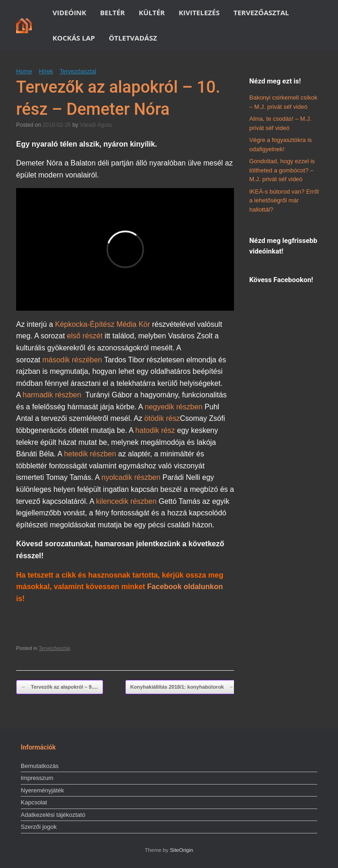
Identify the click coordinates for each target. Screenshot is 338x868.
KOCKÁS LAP (74, 38)
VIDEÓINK (69, 12)
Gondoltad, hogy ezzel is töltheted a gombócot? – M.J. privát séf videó (282, 170)
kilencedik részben (126, 501)
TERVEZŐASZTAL (261, 12)
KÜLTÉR (152, 12)
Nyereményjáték (42, 790)
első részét (84, 336)
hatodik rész (155, 430)
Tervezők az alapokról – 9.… (60, 687)
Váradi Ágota (96, 125)
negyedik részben (173, 407)
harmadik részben (52, 395)
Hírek (46, 71)
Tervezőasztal (78, 71)
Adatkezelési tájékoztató (53, 815)
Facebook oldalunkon (185, 587)
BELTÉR (112, 12)
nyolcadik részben (131, 477)
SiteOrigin (182, 850)
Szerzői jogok (39, 827)
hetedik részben (91, 454)
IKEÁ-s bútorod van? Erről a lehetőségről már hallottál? (284, 201)
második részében (73, 360)
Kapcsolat (34, 802)
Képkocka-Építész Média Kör (103, 324)
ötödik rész (162, 418)
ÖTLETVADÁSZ (133, 38)
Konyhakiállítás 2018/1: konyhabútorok (182, 687)
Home (24, 71)
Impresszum (37, 778)
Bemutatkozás (40, 766)
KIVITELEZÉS (199, 12)
